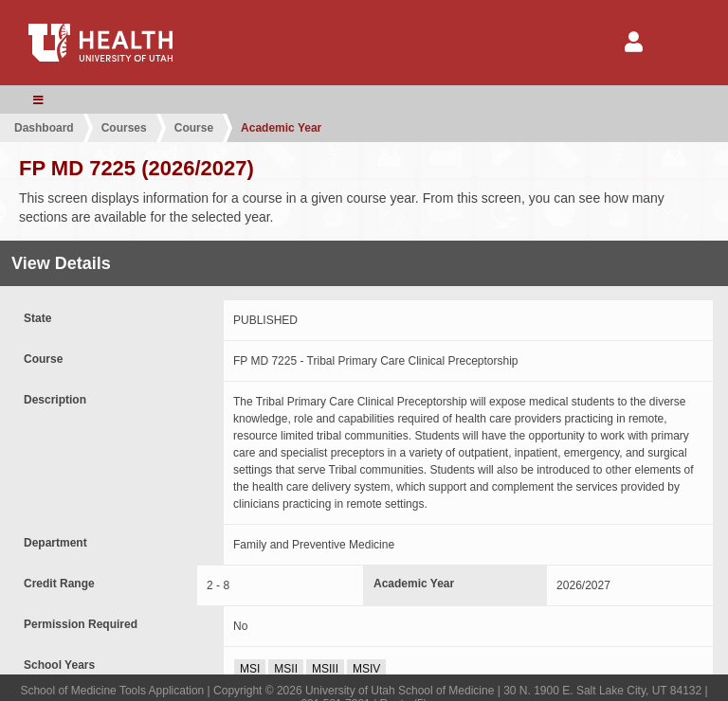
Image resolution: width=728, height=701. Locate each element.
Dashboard (44, 128)
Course (194, 128)
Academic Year (281, 128)
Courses (124, 128)
